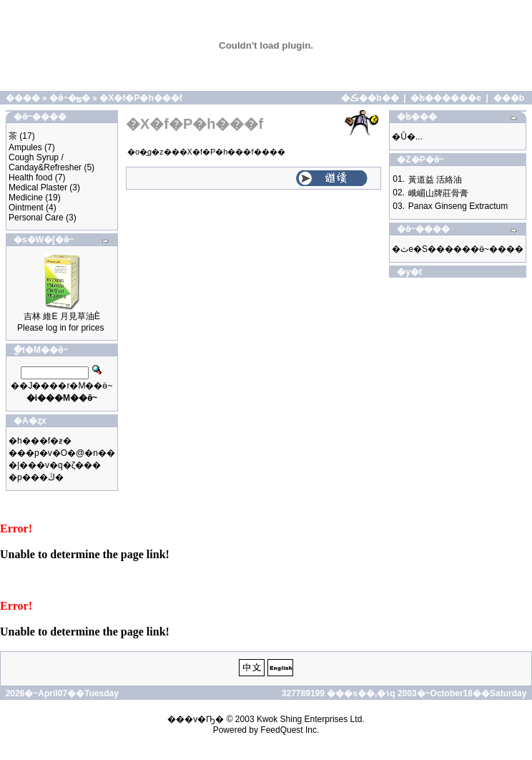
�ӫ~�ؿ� (70, 98)
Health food (30, 177)
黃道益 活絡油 (435, 180)
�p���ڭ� (36, 477)
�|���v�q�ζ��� (55, 465)
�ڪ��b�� (370, 98)
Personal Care (36, 218)
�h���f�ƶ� (40, 441)
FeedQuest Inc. (290, 730)
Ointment (26, 208)
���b (509, 98)
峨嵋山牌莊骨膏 (438, 193)
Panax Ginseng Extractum (458, 206)
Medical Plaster (38, 187)
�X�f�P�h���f (141, 98)
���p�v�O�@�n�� (62, 453)
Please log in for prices (60, 328)
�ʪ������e (446, 98)
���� (23, 98)
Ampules (25, 147)
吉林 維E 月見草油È (62, 316)
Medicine (26, 198)
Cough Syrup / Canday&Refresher (45, 162)
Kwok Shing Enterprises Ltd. (311, 719)
